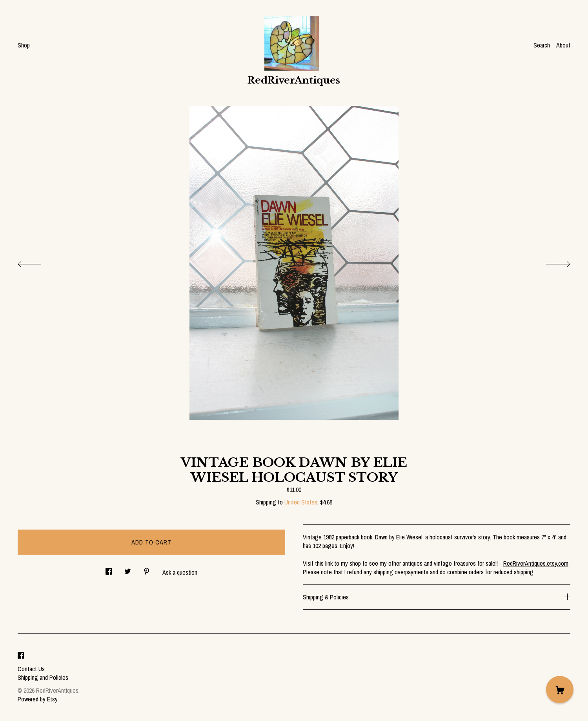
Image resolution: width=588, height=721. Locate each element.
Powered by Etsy (38, 699)
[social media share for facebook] (109, 569)
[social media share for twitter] (128, 569)
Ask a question (180, 572)
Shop (24, 45)
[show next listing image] (551, 262)
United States (301, 502)
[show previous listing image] (37, 262)
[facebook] (21, 655)
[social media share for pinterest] (147, 569)
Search (542, 45)
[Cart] (560, 690)
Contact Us (31, 669)
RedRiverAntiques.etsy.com (536, 563)
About (563, 45)
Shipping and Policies (43, 677)
